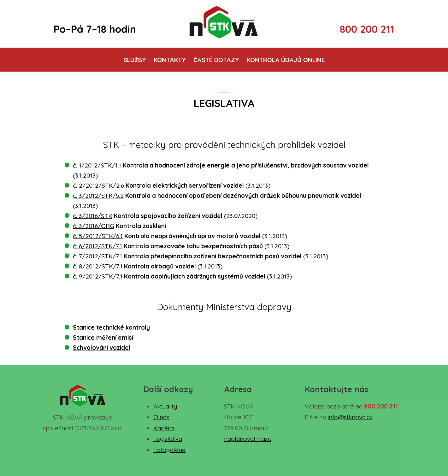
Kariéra (164, 428)
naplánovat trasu (248, 439)
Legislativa (168, 439)
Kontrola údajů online (286, 60)
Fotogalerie (169, 450)
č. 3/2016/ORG (94, 226)
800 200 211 (367, 29)
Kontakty (170, 60)
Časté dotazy (216, 60)
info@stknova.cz (350, 417)
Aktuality (165, 406)
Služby (135, 60)
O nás (161, 417)
